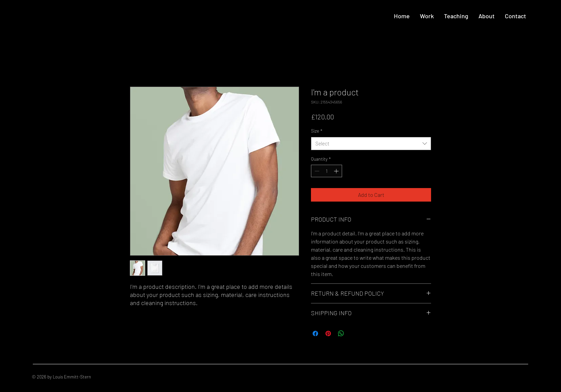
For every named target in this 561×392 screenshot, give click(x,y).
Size (317, 131)
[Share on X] (354, 333)
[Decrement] (316, 171)
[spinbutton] (327, 171)
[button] (427, 16)
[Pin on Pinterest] (328, 333)
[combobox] (371, 144)
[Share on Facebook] (315, 333)
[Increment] (337, 171)
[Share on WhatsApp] (341, 333)
